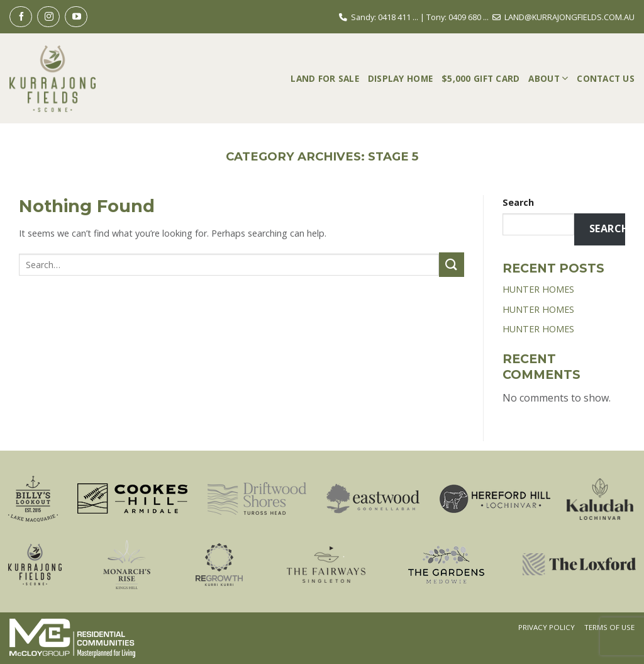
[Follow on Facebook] (21, 17)
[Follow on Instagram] (48, 17)
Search (518, 202)
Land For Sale (325, 78)
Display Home (400, 78)
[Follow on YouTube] (76, 17)
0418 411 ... (398, 17)
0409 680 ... (469, 17)
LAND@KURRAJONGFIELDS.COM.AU (569, 17)
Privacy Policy (547, 627)
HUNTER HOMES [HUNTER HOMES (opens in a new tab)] (538, 289)
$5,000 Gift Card (480, 78)
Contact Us (606, 78)
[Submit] (452, 265)
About (548, 78)
